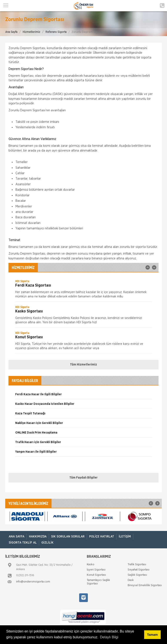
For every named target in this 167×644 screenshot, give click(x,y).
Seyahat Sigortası (139, 570)
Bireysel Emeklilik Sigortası (145, 585)
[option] (83, 290)
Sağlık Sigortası (137, 575)
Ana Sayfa (11, 32)
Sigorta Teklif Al (23, 543)
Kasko (91, 565)
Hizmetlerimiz (31, 32)
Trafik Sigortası (137, 565)
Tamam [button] (152, 635)
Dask (131, 580)
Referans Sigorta (56, 32)
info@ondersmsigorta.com (33, 582)
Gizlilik (47, 543)
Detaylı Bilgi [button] (109, 637)
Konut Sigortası (96, 575)
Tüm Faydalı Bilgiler (83, 478)
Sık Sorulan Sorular (68, 537)
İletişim (125, 537)
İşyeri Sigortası (96, 570)
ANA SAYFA (17, 537)
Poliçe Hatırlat (102, 537)
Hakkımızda (38, 537)
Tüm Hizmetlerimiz (83, 365)
